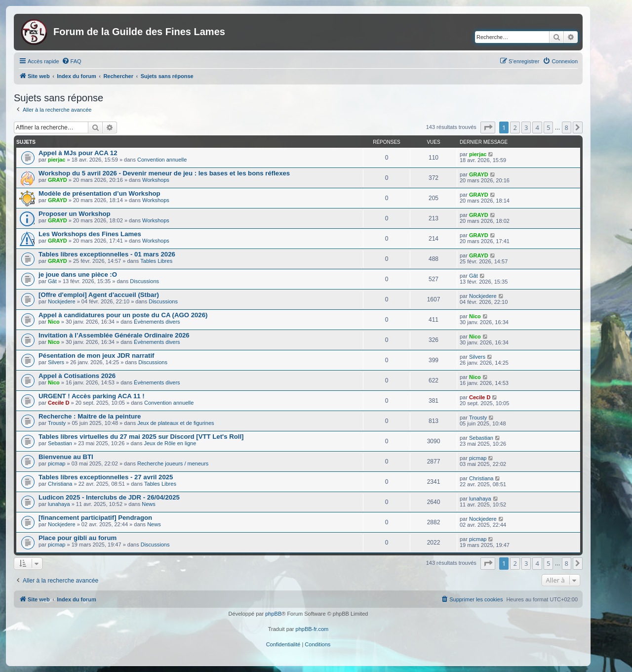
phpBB (273, 614)
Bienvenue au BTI (66, 457)
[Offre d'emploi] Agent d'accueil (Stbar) (99, 295)
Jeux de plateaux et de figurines (176, 423)
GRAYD (58, 180)
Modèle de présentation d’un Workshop (99, 193)
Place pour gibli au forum (78, 538)
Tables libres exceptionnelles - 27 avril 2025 (106, 477)
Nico (54, 322)
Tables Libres (156, 261)
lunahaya (59, 504)
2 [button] (515, 127)
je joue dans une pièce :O (78, 274)
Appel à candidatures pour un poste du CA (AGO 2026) (123, 315)
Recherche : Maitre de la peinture (90, 416)
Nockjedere (62, 301)
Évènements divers (157, 322)
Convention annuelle (162, 160)
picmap (57, 463)
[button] (488, 127)
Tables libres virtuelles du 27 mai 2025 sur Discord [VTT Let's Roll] (141, 437)
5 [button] (548, 127)
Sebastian (60, 443)
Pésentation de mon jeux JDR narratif (97, 356)
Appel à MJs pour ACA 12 (78, 153)
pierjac (57, 160)
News (149, 504)
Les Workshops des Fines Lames (90, 234)
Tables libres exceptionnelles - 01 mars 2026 (107, 254)
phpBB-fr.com (312, 629)
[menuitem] (72, 61)
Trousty (57, 423)
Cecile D (59, 403)
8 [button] (567, 127)
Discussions (144, 281)
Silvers (56, 362)
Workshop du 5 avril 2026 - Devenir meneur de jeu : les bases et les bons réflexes (164, 173)
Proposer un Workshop (75, 214)
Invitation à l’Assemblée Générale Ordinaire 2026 (114, 335)
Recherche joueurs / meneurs (173, 463)
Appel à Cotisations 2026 (77, 376)
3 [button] (526, 127)
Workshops (156, 180)
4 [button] (537, 127)
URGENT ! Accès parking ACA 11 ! (92, 396)
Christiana (60, 484)
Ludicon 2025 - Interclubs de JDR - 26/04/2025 (109, 497)
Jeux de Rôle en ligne (170, 443)
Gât (52, 281)
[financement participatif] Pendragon (95, 518)
